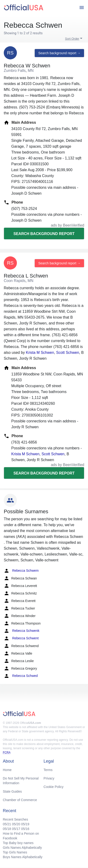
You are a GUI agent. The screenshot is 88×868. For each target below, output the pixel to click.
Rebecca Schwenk (22, 631)
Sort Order (72, 39)
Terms (48, 770)
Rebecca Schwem (21, 571)
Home (7, 770)
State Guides (12, 791)
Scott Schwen (68, 353)
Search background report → (59, 53)
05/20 (16, 824)
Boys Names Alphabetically (23, 857)
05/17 (16, 829)
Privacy (49, 778)
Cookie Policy (54, 787)
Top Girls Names (15, 852)
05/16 (25, 829)
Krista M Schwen (40, 353)
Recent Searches (15, 819)
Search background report (44, 234)
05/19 (25, 824)
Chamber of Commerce (20, 800)
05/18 (7, 829)
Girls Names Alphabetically (22, 848)
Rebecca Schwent (21, 638)
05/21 (7, 824)
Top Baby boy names (18, 843)
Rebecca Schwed (21, 676)
